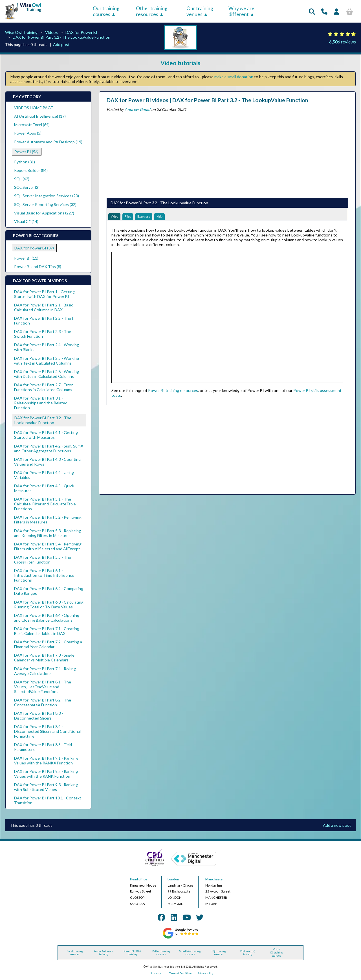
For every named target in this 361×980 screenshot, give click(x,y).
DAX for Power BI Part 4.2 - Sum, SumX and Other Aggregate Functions (49, 448)
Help (174, 218)
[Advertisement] (227, 154)
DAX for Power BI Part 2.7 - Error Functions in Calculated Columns (43, 387)
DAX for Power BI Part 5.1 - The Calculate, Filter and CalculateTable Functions (45, 504)
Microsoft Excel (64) (32, 125)
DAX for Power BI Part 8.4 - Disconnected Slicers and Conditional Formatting (47, 731)
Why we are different (241, 11)
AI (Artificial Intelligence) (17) (40, 116)
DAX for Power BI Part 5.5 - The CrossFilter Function (43, 560)
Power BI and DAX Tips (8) (38, 267)
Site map (156, 973)
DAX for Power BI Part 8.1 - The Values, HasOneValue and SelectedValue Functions (43, 687)
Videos (51, 32)
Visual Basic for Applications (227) (44, 213)
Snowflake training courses (190, 953)
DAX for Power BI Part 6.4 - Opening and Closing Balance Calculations (47, 618)
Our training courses (106, 11)
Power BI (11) (26, 258)
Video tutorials (180, 63)
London (173, 879)
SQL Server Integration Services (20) (47, 196)
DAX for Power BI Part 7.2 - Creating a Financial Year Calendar (48, 644)
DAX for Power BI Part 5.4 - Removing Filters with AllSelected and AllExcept (48, 546)
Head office (139, 879)
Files (133, 218)
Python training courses (161, 953)
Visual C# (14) (26, 221)
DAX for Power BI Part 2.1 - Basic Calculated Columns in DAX (44, 307)
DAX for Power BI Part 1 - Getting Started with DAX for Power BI (44, 294)
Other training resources (152, 11)
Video (116, 218)
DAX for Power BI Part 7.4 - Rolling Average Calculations (45, 671)
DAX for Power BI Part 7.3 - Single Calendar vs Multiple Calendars (44, 657)
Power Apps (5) (28, 133)
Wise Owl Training (21, 32)
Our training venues (200, 11)
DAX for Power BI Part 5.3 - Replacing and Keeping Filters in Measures (48, 533)
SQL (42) (22, 179)
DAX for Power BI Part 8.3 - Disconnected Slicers (38, 716)
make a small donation (234, 77)
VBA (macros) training (248, 953)
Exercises (154, 218)
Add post (61, 44)
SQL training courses (219, 953)
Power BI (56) (27, 152)
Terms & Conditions (181, 973)
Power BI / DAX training (132, 953)
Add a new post (337, 825)
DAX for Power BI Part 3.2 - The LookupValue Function (61, 37)
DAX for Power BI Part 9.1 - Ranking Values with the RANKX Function (46, 760)
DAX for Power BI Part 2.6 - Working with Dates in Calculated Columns (47, 374)
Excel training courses (75, 953)
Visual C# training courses (277, 952)
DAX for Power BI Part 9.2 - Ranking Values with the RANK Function (46, 774)
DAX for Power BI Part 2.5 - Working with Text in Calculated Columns (47, 361)
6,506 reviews (343, 42)
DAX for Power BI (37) (34, 248)
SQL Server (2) (27, 187)
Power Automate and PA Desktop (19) (48, 142)
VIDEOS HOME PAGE (34, 108)
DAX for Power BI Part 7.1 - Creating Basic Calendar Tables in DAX (47, 631)
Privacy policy (205, 973)
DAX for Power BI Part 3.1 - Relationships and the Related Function (41, 403)
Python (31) (25, 162)
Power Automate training (104, 953)
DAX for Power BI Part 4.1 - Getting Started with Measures (46, 435)
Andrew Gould (137, 109)
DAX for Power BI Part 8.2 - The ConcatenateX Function (43, 702)
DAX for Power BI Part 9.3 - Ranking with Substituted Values (46, 787)
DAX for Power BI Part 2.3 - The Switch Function (43, 334)
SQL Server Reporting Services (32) (45, 204)
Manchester (215, 879)
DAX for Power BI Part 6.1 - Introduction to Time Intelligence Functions (44, 575)
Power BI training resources (173, 393)
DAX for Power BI (81, 32)
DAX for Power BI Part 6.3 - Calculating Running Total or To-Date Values (49, 604)
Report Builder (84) (31, 170)
